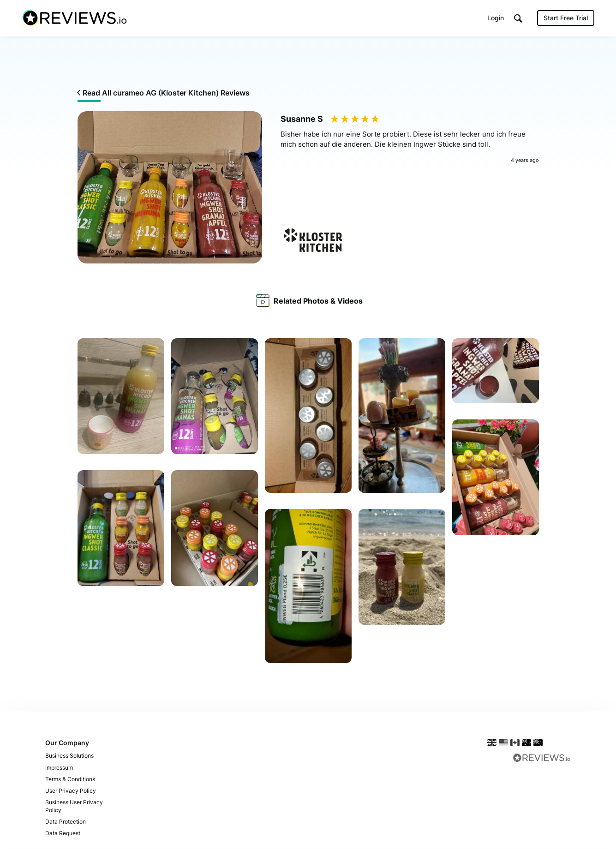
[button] (518, 19)
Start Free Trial (566, 18)
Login (496, 18)
